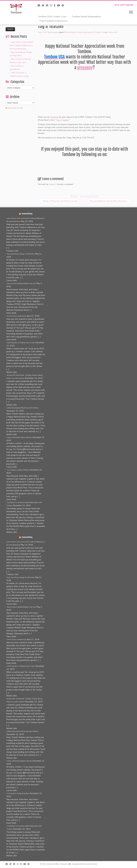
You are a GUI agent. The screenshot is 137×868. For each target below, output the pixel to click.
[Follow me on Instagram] (52, 5)
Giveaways (54, 32)
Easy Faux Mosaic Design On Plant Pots (21, 254)
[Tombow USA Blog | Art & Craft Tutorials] (16, 9)
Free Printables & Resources (54, 21)
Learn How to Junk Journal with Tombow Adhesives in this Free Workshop (21, 45)
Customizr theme (91, 864)
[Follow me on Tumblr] (56, 5)
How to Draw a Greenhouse (17, 316)
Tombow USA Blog (27, 214)
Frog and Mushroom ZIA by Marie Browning (109, 201)
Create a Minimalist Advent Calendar (19, 437)
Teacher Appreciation (86, 32)
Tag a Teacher (62, 120)
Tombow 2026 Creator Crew (52, 16)
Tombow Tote (100, 32)
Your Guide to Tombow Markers (18, 470)
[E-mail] (40, 5)
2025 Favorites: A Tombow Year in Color (21, 343)
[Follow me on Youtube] (59, 5)
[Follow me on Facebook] (48, 5)
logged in (53, 184)
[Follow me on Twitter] (44, 5)
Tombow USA (112, 32)
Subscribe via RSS (15, 108)
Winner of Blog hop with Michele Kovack (59, 201)
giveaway (85, 68)
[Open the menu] (131, 12)
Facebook (54, 117)
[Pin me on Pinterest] (64, 5)
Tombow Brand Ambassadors (86, 16)
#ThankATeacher (70, 32)
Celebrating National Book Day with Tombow (23, 408)
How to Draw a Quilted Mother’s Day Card (21, 283)
